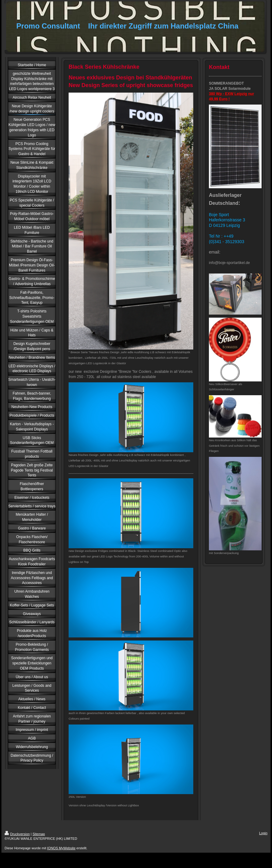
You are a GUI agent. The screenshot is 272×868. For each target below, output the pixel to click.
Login (263, 833)
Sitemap (39, 834)
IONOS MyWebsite (61, 848)
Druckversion (17, 834)
